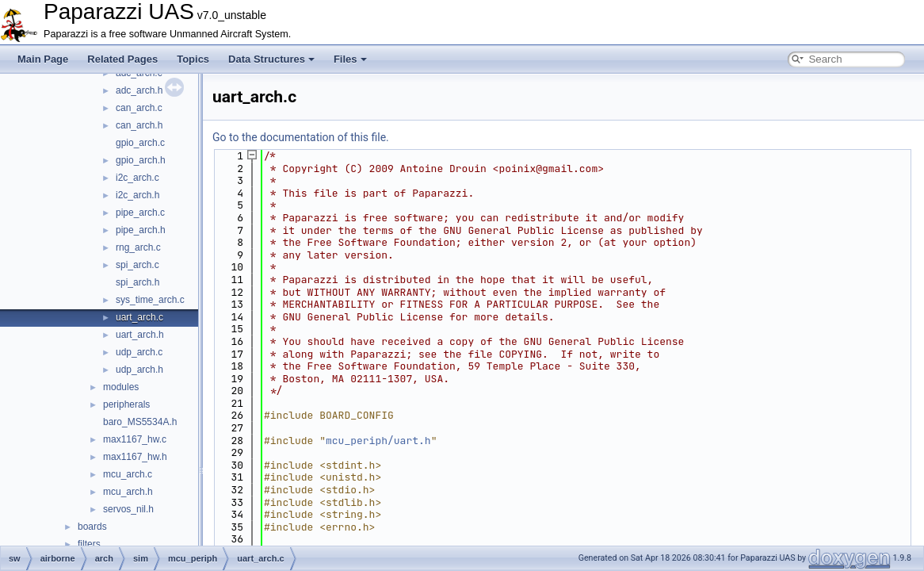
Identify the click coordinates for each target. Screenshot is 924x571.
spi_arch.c (137, 265)
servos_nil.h (128, 509)
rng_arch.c (138, 247)
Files (350, 59)
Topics (193, 59)
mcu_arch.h (128, 492)
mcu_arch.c (128, 474)
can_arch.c (139, 108)
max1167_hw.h (135, 457)
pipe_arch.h (141, 230)
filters (89, 544)
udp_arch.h (139, 370)
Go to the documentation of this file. (301, 137)
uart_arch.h (140, 335)
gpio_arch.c (140, 143)
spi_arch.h (137, 282)
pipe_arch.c (140, 213)
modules (121, 387)
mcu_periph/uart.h (378, 441)
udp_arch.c (139, 352)
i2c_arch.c (137, 178)
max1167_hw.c (135, 439)
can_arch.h (139, 125)
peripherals (126, 404)
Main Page (43, 59)
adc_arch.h (139, 90)
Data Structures (271, 59)
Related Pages (122, 59)
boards (92, 527)
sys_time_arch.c (150, 300)
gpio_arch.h (141, 160)
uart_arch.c (139, 317)
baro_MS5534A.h (140, 422)
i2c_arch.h (137, 195)
